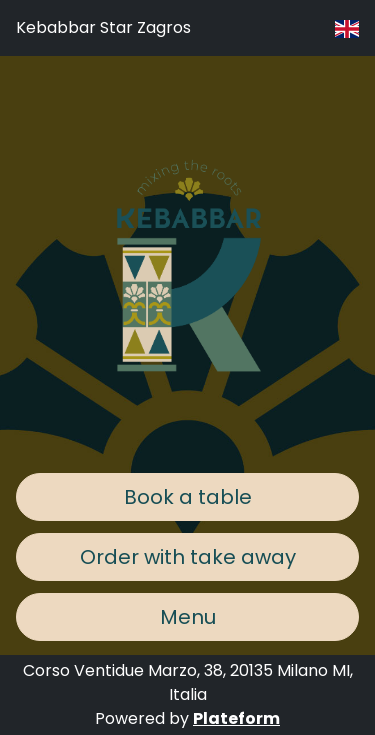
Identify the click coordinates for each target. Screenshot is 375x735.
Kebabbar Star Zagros (103, 27)
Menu (188, 617)
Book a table (188, 497)
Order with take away (188, 557)
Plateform (236, 718)
